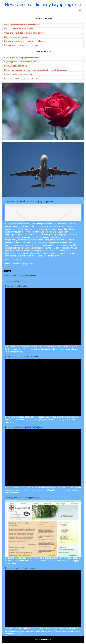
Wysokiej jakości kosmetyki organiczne (20, 62)
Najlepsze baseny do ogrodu (16, 37)
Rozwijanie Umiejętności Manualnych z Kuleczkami (25, 41)
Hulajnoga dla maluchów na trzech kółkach (22, 25)
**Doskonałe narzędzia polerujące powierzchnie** (25, 33)
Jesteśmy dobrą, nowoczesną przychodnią (23, 498)
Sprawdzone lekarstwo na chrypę (18, 74)
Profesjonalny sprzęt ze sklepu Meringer (22, 357)
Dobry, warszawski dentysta (16, 66)
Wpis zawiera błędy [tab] (28, 276)
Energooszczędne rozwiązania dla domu (21, 45)
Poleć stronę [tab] (11, 276)
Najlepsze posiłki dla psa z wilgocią (19, 29)
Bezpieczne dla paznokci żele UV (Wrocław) (23, 427)
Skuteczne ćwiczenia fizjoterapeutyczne (22, 568)
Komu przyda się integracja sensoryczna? (22, 58)
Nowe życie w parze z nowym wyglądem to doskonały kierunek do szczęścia (36, 70)
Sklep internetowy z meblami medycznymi (22, 78)
